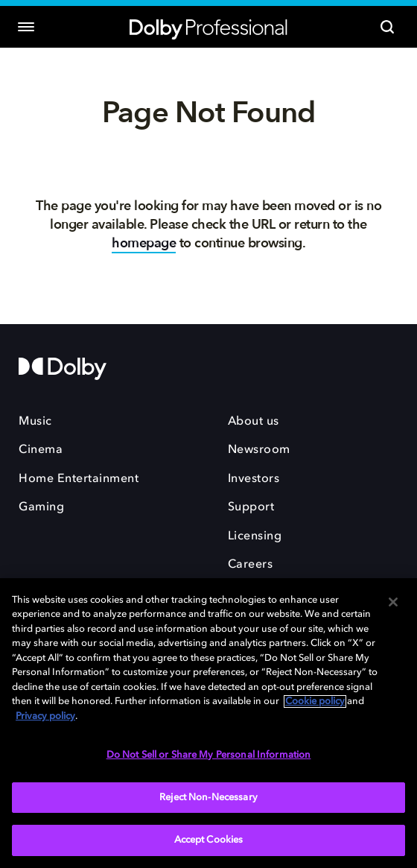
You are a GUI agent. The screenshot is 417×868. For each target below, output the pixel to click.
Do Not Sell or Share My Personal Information (209, 755)
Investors (254, 479)
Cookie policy (315, 701)
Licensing (255, 536)
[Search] (387, 27)
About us (254, 422)
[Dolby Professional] (208, 27)
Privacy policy (45, 716)
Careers (251, 565)
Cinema (41, 450)
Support (251, 507)
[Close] (393, 602)
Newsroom (259, 450)
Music (35, 422)
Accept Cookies (209, 840)
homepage (144, 243)
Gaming (41, 507)
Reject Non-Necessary (208, 798)
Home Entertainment (79, 479)
